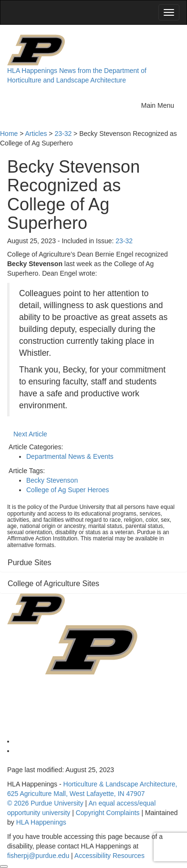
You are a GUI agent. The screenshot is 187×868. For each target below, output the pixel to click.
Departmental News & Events (70, 456)
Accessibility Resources (109, 856)
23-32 (124, 241)
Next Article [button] (30, 434)
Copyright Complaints (108, 813)
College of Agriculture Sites (53, 584)
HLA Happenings (32, 71)
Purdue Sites (30, 563)
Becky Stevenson (52, 480)
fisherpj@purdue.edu (38, 856)
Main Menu (160, 104)
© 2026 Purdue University (45, 803)
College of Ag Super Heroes (68, 490)
